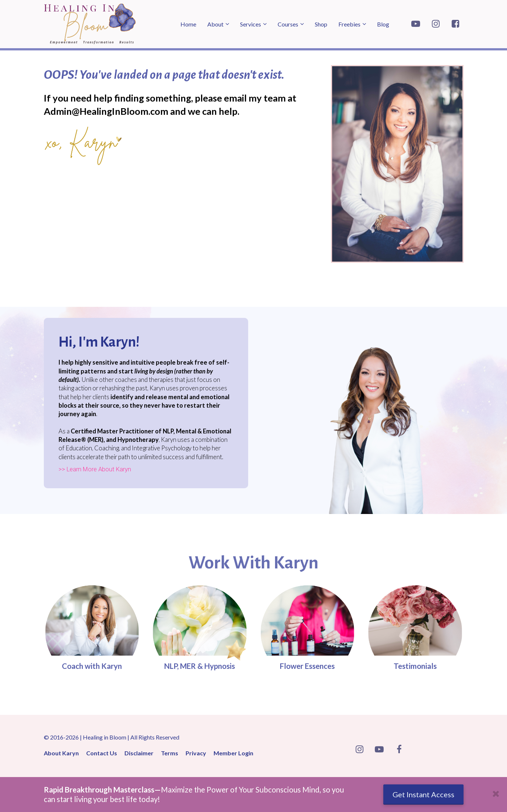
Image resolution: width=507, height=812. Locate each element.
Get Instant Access (423, 794)
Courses (288, 24)
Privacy (196, 753)
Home (188, 24)
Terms (170, 753)
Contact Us (102, 753)
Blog (383, 24)
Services (251, 24)
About (215, 24)
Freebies (349, 24)
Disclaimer (139, 753)
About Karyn (61, 753)
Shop (321, 24)
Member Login (233, 753)
